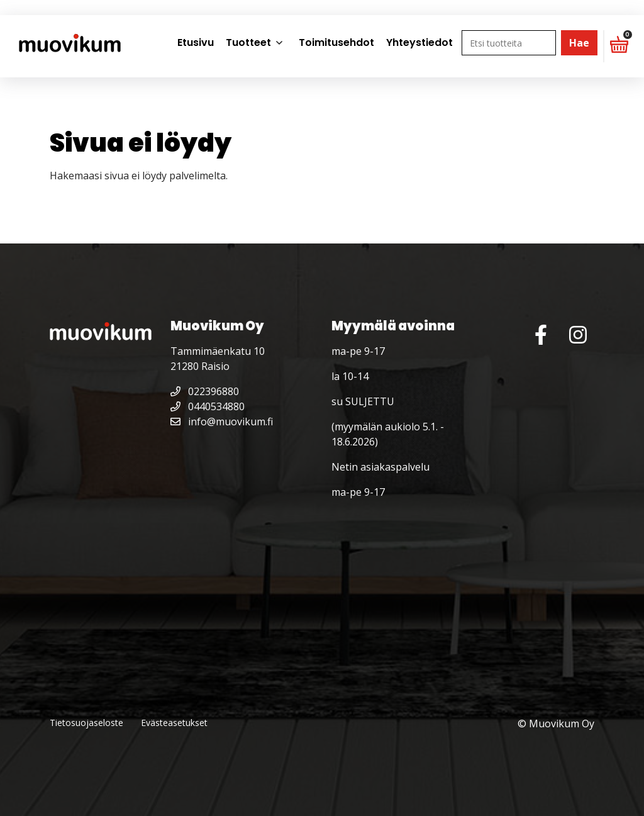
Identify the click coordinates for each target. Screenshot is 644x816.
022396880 (205, 391)
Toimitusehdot (336, 42)
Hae (579, 43)
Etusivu (196, 42)
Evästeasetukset (174, 723)
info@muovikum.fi (222, 422)
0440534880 (208, 406)
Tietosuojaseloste (86, 723)
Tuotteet (248, 42)
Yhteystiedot (419, 42)
